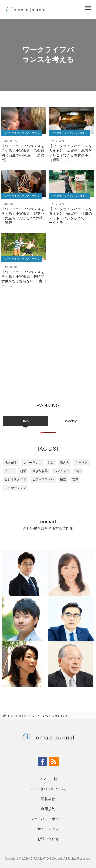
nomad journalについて (48, 789)
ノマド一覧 (48, 779)
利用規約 (48, 809)
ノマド (9, 471)
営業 (75, 479)
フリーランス (32, 463)
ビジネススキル (43, 479)
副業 (51, 463)
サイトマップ (48, 829)
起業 (23, 471)
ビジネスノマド (15, 479)
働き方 (65, 463)
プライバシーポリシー (48, 819)
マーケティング (15, 488)
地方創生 (11, 463)
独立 (63, 479)
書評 (78, 471)
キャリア (81, 463)
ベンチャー (61, 471)
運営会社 (48, 799)
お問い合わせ (48, 839)
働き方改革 (40, 471)
